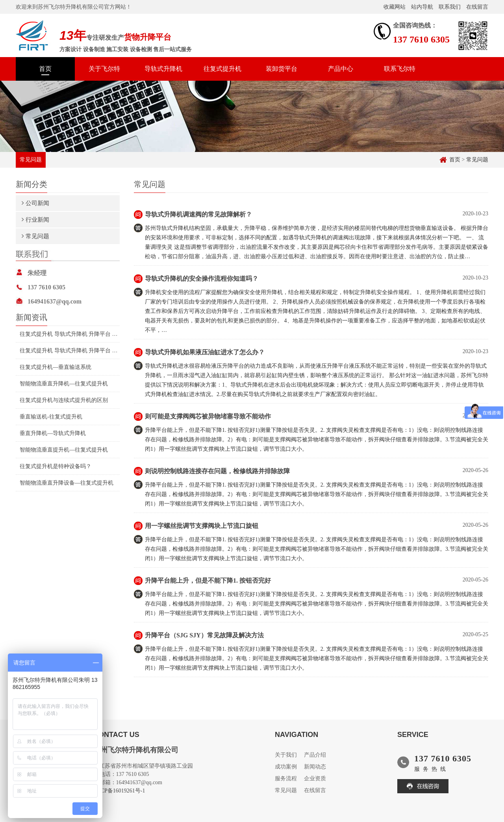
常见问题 (477, 160)
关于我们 (286, 755)
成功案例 (286, 767)
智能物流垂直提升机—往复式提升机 (64, 450)
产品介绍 (315, 755)
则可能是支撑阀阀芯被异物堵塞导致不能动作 (208, 416)
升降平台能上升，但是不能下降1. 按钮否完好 (208, 580)
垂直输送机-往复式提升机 (51, 417)
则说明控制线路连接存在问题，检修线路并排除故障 (217, 471)
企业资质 (315, 778)
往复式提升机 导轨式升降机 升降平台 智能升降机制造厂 (88, 351)
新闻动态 (315, 767)
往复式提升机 (222, 69)
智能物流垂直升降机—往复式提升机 (64, 384)
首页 (45, 69)
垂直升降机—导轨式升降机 (53, 433)
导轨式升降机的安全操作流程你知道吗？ (202, 279)
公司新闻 (37, 203)
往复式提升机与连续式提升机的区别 (64, 400)
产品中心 (341, 69)
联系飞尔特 (400, 69)
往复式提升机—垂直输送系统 (56, 367)
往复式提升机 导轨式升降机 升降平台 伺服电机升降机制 (88, 334)
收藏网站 (395, 7)
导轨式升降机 (163, 69)
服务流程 (286, 778)
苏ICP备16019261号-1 (119, 791)
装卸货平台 (282, 69)
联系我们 (450, 7)
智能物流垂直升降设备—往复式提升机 (67, 483)
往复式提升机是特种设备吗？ (56, 466)
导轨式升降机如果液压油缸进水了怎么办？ (205, 352)
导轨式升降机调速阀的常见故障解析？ (198, 214)
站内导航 (422, 7)
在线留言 (477, 7)
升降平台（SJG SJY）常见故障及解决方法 (204, 635)
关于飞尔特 (104, 69)
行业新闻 (37, 219)
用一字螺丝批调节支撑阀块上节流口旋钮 (202, 526)
